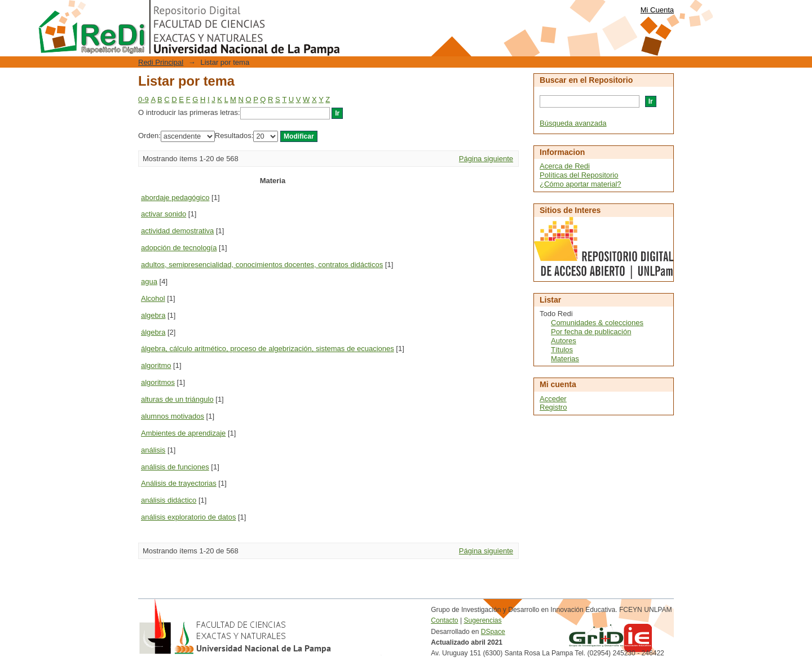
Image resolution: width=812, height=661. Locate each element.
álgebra (153, 332)
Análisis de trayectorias (179, 483)
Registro (553, 407)
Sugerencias (482, 620)
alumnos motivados (173, 416)
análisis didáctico (169, 500)
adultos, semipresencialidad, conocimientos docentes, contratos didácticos (262, 265)
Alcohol (153, 298)
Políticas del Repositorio (579, 175)
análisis (153, 450)
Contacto (444, 620)
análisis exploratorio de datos (188, 517)
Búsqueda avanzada (573, 123)
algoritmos (158, 382)
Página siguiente (486, 159)
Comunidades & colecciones (597, 323)
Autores (564, 341)
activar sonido (164, 214)
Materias (565, 359)
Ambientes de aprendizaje (183, 433)
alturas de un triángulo (177, 399)
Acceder (553, 399)
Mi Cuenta (657, 10)
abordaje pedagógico (175, 198)
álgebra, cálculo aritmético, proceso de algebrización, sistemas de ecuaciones (268, 349)
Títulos (562, 350)
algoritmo (156, 365)
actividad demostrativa (177, 231)
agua (149, 281)
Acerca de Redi (565, 166)
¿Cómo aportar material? (581, 184)
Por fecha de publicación (591, 332)
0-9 (144, 99)
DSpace (493, 632)
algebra (153, 315)
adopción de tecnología (179, 248)
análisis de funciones (175, 467)
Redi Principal (161, 62)
